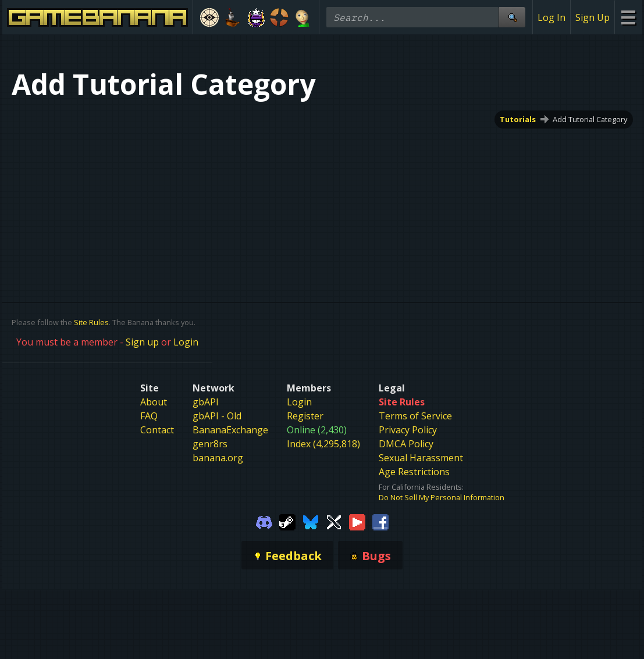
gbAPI (206, 402)
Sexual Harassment (421, 458)
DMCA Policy (406, 444)
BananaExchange (230, 430)
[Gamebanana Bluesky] (311, 521)
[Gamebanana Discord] (264, 521)
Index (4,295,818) (323, 444)
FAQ (149, 416)
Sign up (142, 342)
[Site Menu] (628, 17)
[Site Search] (512, 17)
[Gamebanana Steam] (287, 521)
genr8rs (210, 444)
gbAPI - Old (217, 416)
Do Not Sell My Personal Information (442, 497)
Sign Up (593, 17)
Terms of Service (415, 416)
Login (186, 342)
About (154, 402)
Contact (157, 430)
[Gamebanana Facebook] (380, 521)
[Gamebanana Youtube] (357, 521)
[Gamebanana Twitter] (334, 521)
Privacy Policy (408, 430)
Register (305, 416)
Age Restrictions (414, 472)
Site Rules (91, 322)
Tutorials (518, 119)
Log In (552, 17)
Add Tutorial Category (590, 119)
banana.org (218, 458)
